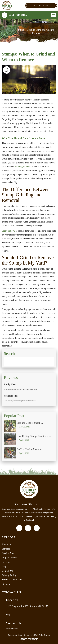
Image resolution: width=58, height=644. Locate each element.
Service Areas (9, 553)
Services (6, 549)
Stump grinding (22, 167)
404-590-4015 (18, 15)
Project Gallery (9, 558)
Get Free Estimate (41, 6)
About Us (7, 544)
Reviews (6, 562)
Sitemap (6, 584)
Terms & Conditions (12, 580)
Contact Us (7, 571)
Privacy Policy (9, 575)
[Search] (29, 364)
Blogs (5, 566)
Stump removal (9, 231)
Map (8, 615)
